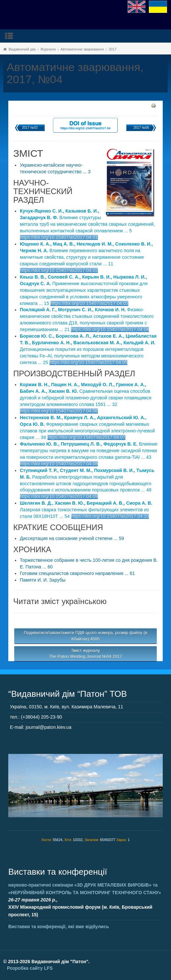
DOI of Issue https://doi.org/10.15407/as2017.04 (85, 125)
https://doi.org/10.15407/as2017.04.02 (59, 270)
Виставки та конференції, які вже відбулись (59, 927)
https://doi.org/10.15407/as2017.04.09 (59, 496)
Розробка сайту (30, 968)
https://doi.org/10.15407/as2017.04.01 (59, 237)
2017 (112, 49)
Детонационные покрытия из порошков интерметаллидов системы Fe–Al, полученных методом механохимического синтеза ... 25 (88, 349)
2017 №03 (30, 128)
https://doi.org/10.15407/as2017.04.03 (89, 303)
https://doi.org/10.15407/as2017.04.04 (110, 329)
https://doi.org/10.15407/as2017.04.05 (88, 362)
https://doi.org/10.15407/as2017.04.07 (86, 437)
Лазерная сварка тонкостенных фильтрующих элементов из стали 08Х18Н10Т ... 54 (86, 510)
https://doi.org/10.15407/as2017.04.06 (59, 411)
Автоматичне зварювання (82, 49)
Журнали (48, 49)
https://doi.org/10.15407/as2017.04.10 (110, 516)
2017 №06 (141, 128)
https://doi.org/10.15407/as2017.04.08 (59, 464)
